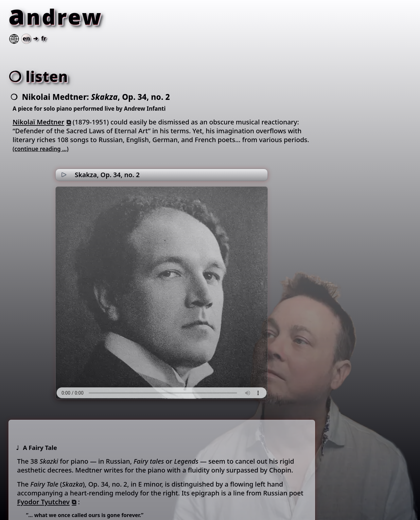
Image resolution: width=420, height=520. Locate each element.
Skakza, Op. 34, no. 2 (107, 175)
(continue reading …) (41, 149)
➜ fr (27, 38)
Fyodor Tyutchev (43, 502)
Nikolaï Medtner (39, 122)
